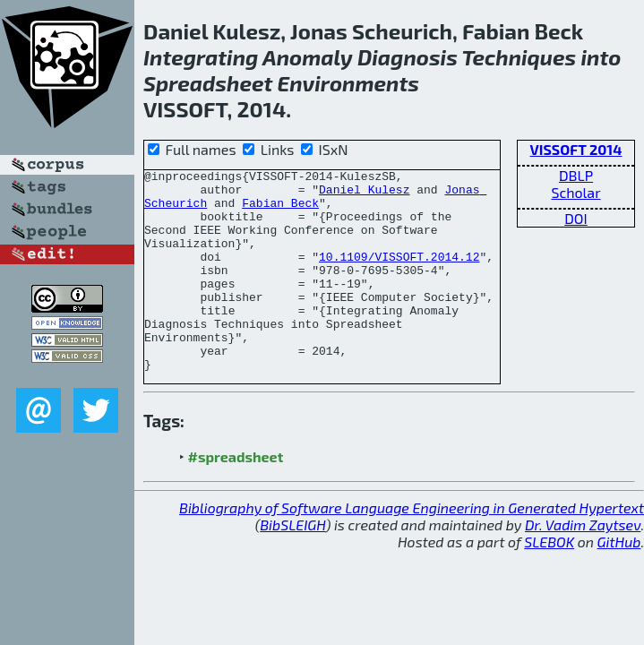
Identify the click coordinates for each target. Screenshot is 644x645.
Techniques (519, 57)
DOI (576, 218)
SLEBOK (549, 582)
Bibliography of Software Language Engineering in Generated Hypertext (412, 548)
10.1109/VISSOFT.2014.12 (399, 275)
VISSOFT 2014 (576, 149)
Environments (348, 83)
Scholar (575, 192)
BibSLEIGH (292, 565)
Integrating (201, 57)
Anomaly (308, 57)
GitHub (619, 582)
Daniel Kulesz (364, 194)
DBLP (576, 175)
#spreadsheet (236, 497)
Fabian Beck (280, 211)
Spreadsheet (208, 83)
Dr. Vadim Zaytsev (583, 565)
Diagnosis (408, 57)
